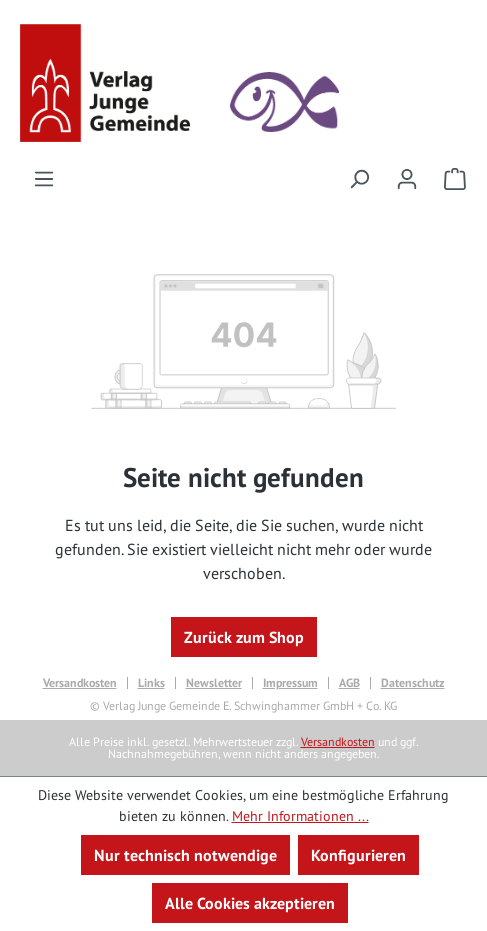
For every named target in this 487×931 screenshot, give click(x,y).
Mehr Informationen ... (300, 816)
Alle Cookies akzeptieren (250, 903)
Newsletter (214, 683)
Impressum (290, 683)
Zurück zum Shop (244, 637)
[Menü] (44, 178)
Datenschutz (413, 683)
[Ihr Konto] (407, 178)
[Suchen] (359, 178)
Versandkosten (80, 683)
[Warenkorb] (449, 178)
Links (151, 683)
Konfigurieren (358, 855)
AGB (349, 683)
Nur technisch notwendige (185, 855)
